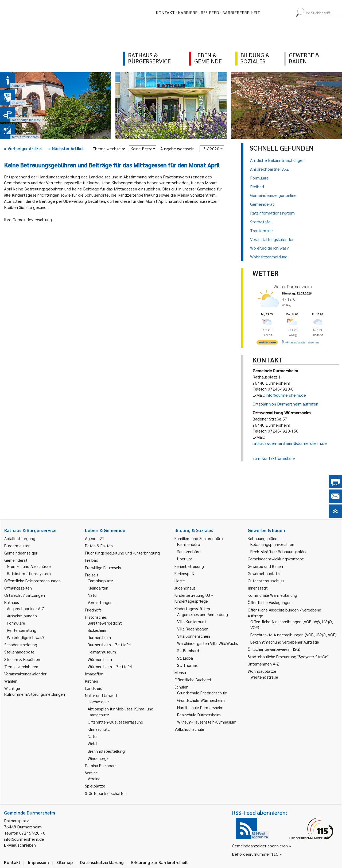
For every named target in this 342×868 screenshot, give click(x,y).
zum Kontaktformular (272, 458)
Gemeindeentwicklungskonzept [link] (276, 559)
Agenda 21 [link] (95, 538)
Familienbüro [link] (189, 544)
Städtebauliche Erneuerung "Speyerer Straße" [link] (288, 657)
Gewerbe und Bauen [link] (265, 566)
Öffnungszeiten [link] (18, 588)
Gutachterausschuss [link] (266, 581)
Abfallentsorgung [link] (20, 538)
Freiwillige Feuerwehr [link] (103, 567)
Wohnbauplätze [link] (262, 671)
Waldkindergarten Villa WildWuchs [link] (208, 643)
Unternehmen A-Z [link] (263, 664)
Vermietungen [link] (100, 602)
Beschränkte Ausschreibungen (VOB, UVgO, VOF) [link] (294, 635)
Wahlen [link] (11, 681)
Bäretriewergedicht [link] (105, 623)
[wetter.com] (267, 343)
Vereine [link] (94, 779)
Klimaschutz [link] (99, 729)
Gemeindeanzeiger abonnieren (260, 846)
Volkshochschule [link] (189, 729)
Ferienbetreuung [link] (189, 566)
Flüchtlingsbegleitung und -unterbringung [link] (122, 553)
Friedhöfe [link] (93, 610)
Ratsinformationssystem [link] (29, 573)
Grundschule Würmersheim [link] (201, 700)
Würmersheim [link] (100, 659)
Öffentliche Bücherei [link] (193, 680)
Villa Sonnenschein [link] (194, 636)
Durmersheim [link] (99, 637)
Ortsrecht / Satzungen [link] (25, 595)
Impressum (38, 862)
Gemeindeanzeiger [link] (21, 553)
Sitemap (65, 862)
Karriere (188, 12)
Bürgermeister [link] (17, 546)
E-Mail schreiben (20, 845)
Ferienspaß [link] (184, 573)
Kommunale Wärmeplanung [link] (272, 595)
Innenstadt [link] (258, 588)
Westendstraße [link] (264, 677)
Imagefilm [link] (94, 674)
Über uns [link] (185, 559)
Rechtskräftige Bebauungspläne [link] (279, 551)
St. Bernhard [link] (188, 650)
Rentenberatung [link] (22, 630)
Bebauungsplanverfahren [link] (272, 544)
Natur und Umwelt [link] (101, 695)
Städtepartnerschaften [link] (106, 793)
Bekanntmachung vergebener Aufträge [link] (285, 642)
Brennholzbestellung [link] (106, 751)
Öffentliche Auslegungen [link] (270, 602)
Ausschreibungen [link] (22, 616)
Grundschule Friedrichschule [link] (202, 693)
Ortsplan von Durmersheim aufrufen (285, 404)
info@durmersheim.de (286, 395)
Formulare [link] (16, 623)
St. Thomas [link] (187, 665)
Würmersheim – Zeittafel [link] (110, 666)
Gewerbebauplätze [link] (265, 573)
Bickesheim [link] (98, 630)
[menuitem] (269, 13)
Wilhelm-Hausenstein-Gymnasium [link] (207, 722)
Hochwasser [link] (98, 701)
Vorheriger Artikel (23, 148)
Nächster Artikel (66, 148)
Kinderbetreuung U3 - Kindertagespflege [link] (194, 598)
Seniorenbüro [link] (189, 551)
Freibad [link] (92, 560)
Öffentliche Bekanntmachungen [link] (32, 581)
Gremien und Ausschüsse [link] (29, 566)
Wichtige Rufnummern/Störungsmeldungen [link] (35, 691)
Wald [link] (92, 743)
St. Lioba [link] (185, 658)
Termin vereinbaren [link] (21, 666)
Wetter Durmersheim (293, 286)
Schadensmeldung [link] (21, 645)
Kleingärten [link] (98, 588)
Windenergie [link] (99, 758)
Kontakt (165, 12)
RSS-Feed (210, 12)
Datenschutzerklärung (102, 862)
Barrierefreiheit (241, 12)
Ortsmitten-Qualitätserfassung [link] (115, 722)
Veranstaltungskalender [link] (25, 674)
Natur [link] (93, 595)
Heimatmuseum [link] (102, 652)
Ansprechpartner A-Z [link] (26, 608)
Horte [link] (180, 581)
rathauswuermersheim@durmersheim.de (290, 443)
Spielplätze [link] (95, 786)
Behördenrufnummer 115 (255, 854)
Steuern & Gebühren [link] (22, 659)
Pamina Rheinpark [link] (101, 765)
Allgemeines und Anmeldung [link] (203, 614)
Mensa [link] (180, 672)
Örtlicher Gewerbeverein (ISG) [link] (274, 649)
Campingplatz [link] (100, 581)
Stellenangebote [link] (19, 652)
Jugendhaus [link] (185, 588)
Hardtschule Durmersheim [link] (200, 707)
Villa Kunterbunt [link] (192, 622)
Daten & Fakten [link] (99, 546)
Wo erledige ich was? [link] (26, 637)
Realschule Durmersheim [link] (199, 715)
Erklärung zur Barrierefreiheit (160, 862)
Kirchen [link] (92, 681)
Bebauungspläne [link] (263, 538)
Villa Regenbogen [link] (193, 629)
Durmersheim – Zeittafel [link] (109, 645)
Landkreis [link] (93, 688)
